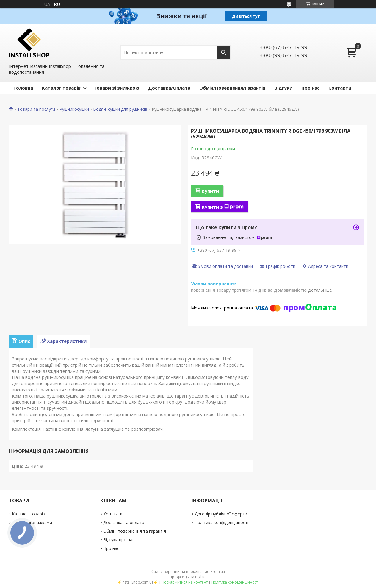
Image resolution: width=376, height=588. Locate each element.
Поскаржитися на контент (185, 582)
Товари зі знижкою (116, 88)
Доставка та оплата (124, 522)
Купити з (223, 207)
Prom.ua (218, 571)
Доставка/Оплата (169, 88)
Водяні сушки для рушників (120, 109)
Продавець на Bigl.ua (188, 577)
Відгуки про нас (119, 540)
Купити (210, 191)
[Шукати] (224, 53)
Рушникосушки (74, 109)
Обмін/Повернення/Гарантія (232, 88)
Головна (23, 88)
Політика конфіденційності (221, 522)
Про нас (310, 88)
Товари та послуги (36, 109)
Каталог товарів (61, 88)
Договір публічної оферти (221, 514)
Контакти (340, 88)
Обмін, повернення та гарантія (135, 531)
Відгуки (283, 88)
